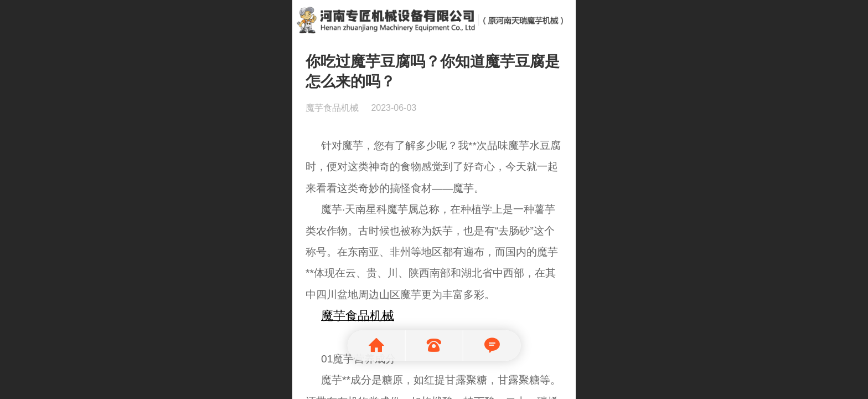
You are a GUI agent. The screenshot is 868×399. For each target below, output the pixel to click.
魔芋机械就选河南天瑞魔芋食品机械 (435, 18)
